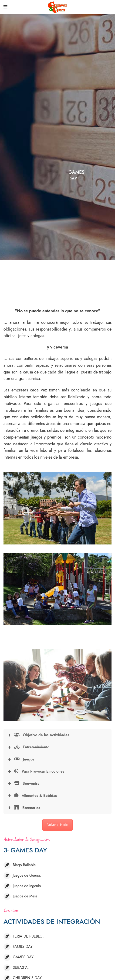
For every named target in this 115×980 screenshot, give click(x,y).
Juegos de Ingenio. (27, 886)
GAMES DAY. (24, 957)
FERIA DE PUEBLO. (28, 936)
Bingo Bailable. (25, 865)
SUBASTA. (21, 968)
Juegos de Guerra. (27, 875)
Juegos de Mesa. (26, 896)
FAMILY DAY (23, 947)
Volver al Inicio (57, 825)
